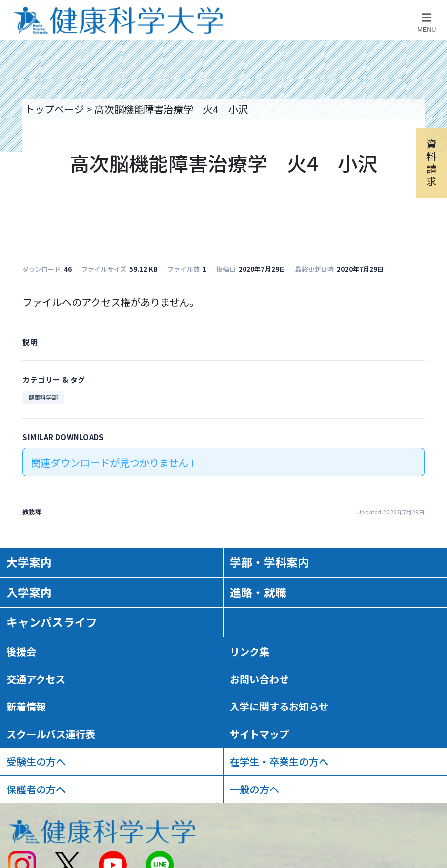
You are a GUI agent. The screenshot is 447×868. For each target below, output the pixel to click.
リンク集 (249, 651)
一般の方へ (254, 789)
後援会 (21, 651)
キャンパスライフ (52, 622)
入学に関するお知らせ (279, 706)
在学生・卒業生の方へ (279, 761)
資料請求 (431, 162)
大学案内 (29, 562)
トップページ (54, 109)
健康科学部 (43, 397)
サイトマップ (259, 734)
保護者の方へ (36, 789)
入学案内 (29, 592)
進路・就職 (258, 592)
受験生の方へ (36, 761)
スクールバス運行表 (51, 734)
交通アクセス (36, 679)
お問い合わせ (259, 679)
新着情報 (26, 706)
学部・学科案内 (269, 562)
